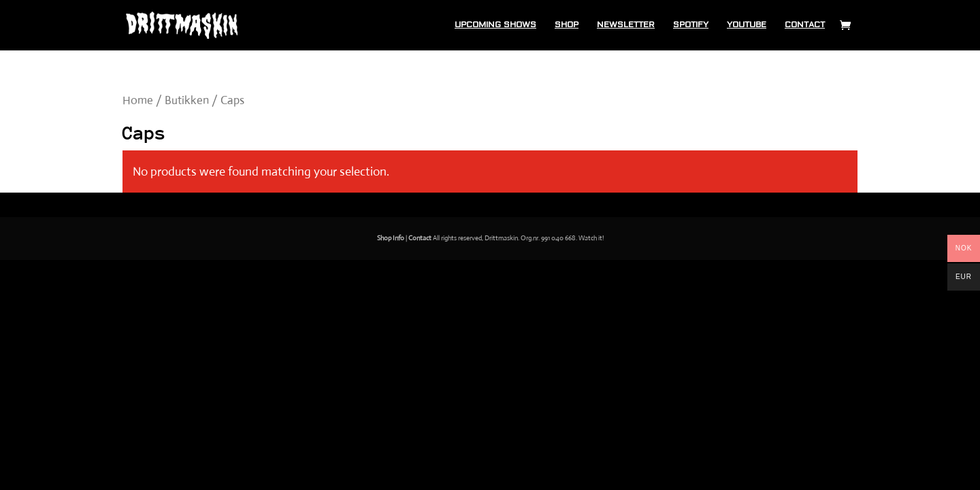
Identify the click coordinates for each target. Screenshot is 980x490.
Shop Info (391, 238)
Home (138, 100)
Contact (805, 25)
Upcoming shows (495, 25)
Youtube (747, 25)
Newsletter (626, 25)
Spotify (691, 25)
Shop (567, 25)
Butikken (187, 100)
